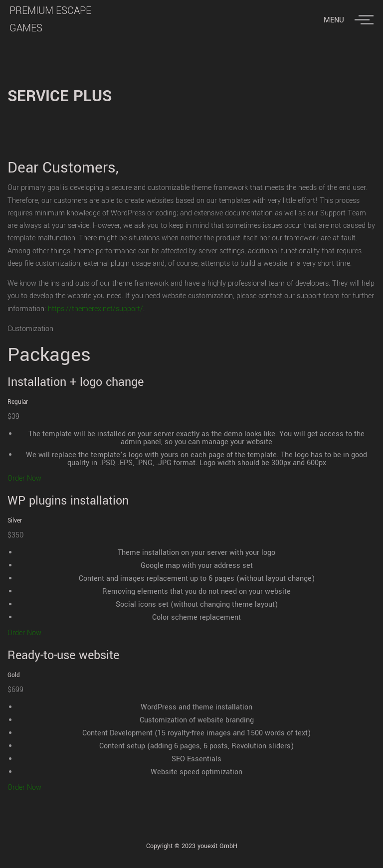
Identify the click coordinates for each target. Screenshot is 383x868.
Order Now (24, 478)
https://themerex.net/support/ (96, 309)
